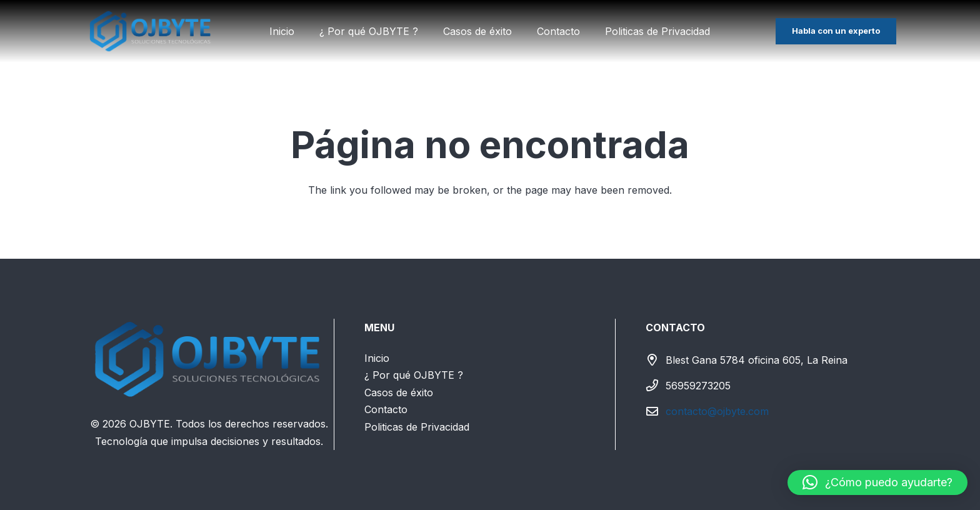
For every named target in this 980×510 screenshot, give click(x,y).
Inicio (377, 358)
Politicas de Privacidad (417, 427)
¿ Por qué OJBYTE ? (414, 375)
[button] (877, 482)
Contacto (386, 409)
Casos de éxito (399, 392)
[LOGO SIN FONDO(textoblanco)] (151, 31)
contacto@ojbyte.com (717, 411)
